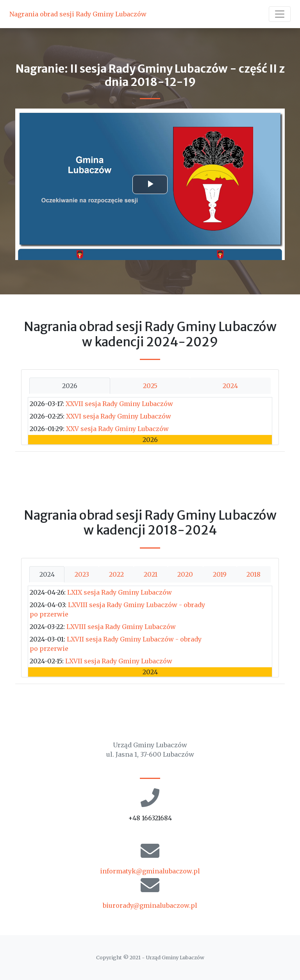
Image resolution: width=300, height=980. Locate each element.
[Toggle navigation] (280, 14)
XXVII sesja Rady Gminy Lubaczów (119, 404)
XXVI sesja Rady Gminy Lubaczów (119, 416)
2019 (220, 574)
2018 (254, 574)
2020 (185, 574)
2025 (150, 386)
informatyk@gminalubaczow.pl (150, 871)
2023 (82, 574)
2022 (116, 574)
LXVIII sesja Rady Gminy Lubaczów (121, 627)
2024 (230, 386)
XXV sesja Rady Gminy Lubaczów (117, 429)
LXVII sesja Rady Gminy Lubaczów (119, 661)
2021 (151, 574)
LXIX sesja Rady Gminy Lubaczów (120, 592)
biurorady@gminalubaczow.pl (150, 905)
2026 (70, 386)
